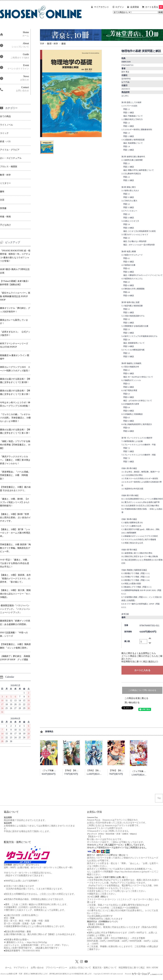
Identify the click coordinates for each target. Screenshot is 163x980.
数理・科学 (53, 44)
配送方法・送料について (105, 968)
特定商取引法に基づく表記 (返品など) (140, 662)
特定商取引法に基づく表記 (132, 968)
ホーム (8, 968)
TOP (42, 44)
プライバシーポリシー (56, 968)
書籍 (64, 44)
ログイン (120, 7)
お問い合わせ (37, 968)
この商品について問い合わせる (142, 690)
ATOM (155, 968)
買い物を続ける (132, 703)
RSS (148, 968)
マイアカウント (101, 7)
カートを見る (154, 7)
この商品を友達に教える (136, 698)
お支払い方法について (80, 968)
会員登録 (135, 7)
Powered (144, 974)
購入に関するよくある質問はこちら (139, 653)
